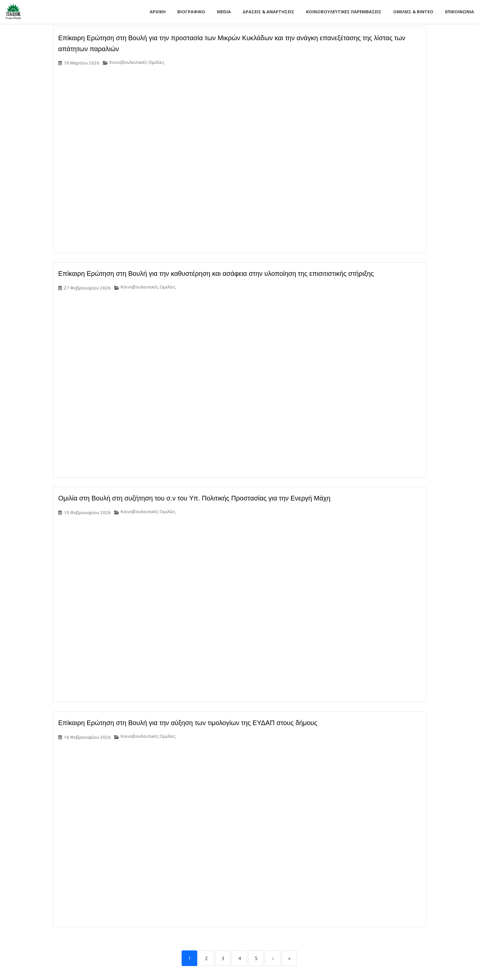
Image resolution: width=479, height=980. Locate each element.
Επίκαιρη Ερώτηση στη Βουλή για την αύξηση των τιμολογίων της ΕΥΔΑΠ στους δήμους (188, 723)
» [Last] (289, 958)
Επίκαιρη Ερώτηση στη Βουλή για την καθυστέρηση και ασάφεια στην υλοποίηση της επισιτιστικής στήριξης (216, 273)
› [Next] (273, 958)
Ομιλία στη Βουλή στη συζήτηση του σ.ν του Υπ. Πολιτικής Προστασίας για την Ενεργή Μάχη (194, 498)
